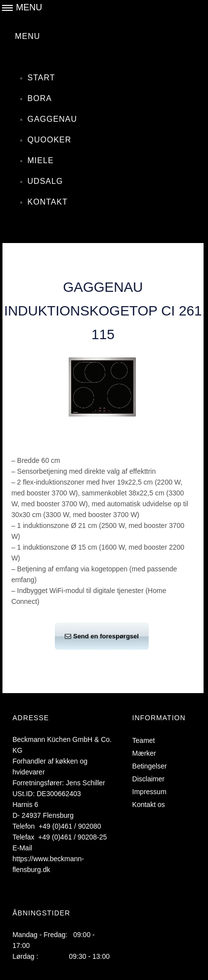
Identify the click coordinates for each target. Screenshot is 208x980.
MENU (27, 36)
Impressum (153, 792)
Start (42, 78)
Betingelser (153, 766)
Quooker (50, 140)
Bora (40, 98)
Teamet (147, 740)
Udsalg (45, 181)
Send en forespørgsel (102, 636)
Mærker (148, 753)
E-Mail (22, 848)
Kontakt (48, 202)
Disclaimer (152, 779)
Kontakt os (152, 805)
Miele (41, 160)
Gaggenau (52, 119)
